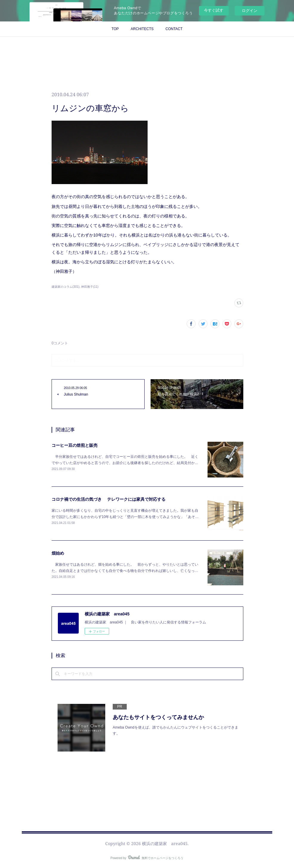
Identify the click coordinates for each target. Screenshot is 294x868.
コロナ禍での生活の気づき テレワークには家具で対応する (109, 499)
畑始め (58, 553)
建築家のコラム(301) (65, 287)
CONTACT (174, 29)
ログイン (250, 11)
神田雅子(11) (90, 287)
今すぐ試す (214, 10)
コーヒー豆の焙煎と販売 (75, 445)
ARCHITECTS (142, 29)
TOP (115, 29)
